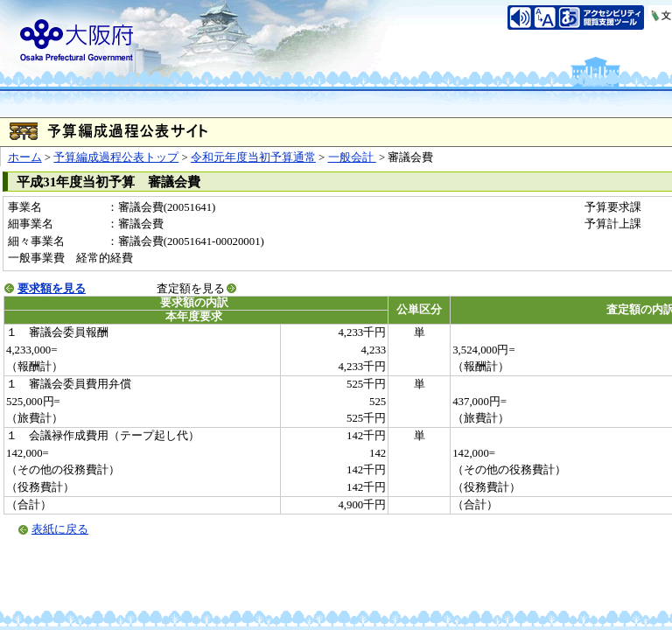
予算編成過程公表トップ (116, 157)
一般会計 (352, 157)
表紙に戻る (60, 529)
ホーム (25, 157)
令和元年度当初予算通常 (253, 157)
